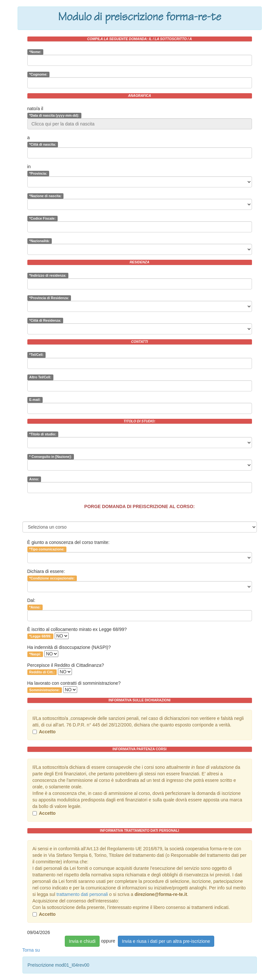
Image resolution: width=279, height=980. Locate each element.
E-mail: (35, 400)
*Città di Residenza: (45, 320)
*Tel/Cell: (36, 355)
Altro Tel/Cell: (40, 377)
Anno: (34, 479)
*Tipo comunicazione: (47, 549)
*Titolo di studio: (43, 434)
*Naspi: (35, 654)
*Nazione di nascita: (45, 196)
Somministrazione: (45, 690)
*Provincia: (38, 173)
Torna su (31, 950)
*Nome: (35, 52)
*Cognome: (38, 74)
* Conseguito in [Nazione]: (51, 457)
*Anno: (35, 607)
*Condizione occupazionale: (52, 578)
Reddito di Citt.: (42, 672)
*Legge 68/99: (40, 636)
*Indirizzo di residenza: (48, 275)
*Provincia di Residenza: (49, 298)
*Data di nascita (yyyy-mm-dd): (54, 115)
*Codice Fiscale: (42, 218)
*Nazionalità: (40, 241)
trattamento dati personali (82, 894)
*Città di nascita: (43, 144)
